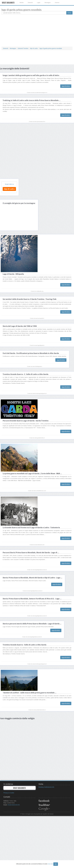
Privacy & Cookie (9, 793)
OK (56, 864)
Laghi (39, 3)
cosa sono (50, 864)
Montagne (48, 3)
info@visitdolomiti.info (14, 805)
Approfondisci (66, 86)
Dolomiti (30, 3)
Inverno (57, 3)
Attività (21, 3)
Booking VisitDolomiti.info (46, 787)
